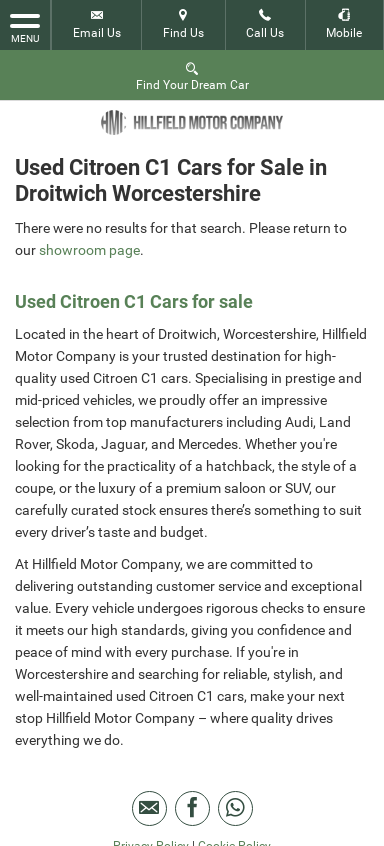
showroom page (89, 250)
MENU (25, 27)
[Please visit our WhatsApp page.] (235, 808)
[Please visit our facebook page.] (192, 808)
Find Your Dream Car (192, 75)
